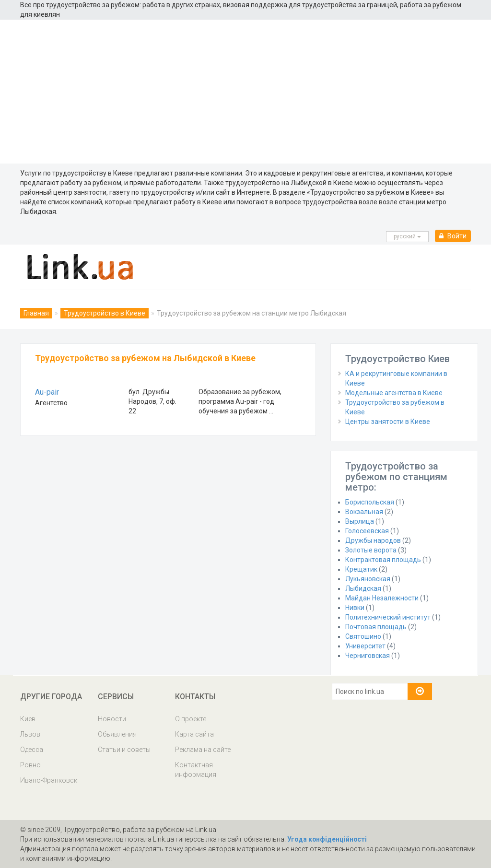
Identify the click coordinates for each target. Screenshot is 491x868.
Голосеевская (367, 531)
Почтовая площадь (376, 627)
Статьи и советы (124, 750)
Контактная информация (196, 770)
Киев (28, 719)
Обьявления (117, 734)
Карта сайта (194, 734)
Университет (365, 646)
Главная (36, 313)
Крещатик (361, 569)
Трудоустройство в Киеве (105, 313)
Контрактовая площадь (383, 560)
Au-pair (47, 392)
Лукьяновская (368, 579)
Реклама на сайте (203, 750)
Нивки (355, 608)
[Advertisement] (245, 92)
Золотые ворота (371, 550)
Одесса (32, 750)
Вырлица (360, 521)
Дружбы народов (373, 540)
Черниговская (368, 656)
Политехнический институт (388, 617)
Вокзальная (364, 512)
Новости (112, 719)
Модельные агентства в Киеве (394, 393)
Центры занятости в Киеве (388, 422)
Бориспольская (370, 502)
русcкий (407, 236)
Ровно (30, 765)
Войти (453, 236)
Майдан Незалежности (382, 598)
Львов (30, 734)
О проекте (191, 719)
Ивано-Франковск (49, 780)
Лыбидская (363, 588)
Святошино (363, 636)
